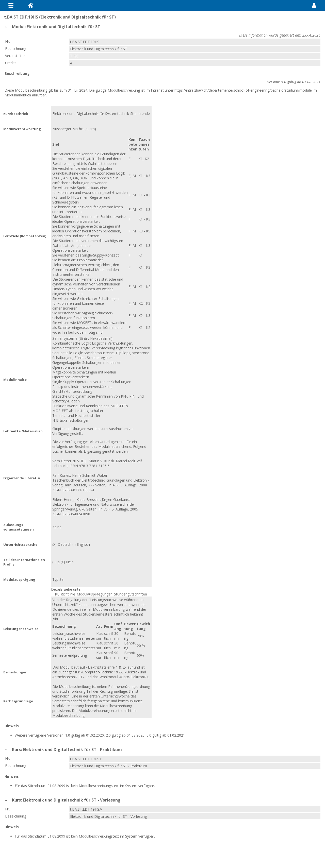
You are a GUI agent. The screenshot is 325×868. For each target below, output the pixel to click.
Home (31, 5)
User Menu (314, 5)
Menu (11, 5)
